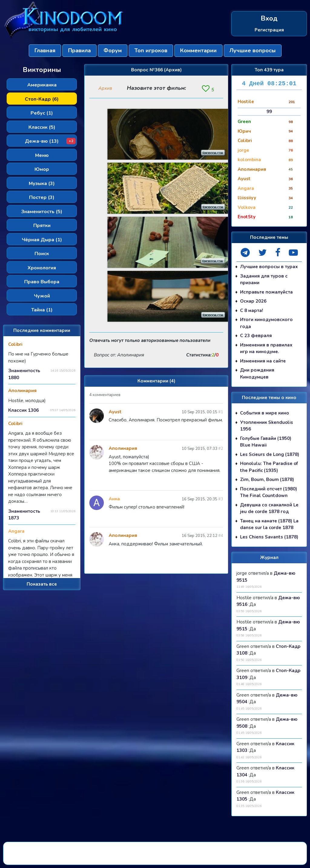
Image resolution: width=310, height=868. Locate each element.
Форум (113, 50)
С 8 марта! (252, 310)
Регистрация (269, 30)
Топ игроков (151, 50)
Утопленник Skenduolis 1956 (267, 426)
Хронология (42, 268)
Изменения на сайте (263, 361)
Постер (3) (42, 197)
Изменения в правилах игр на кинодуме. (266, 348)
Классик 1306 (23, 410)
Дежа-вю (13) (50, 141)
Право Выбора (42, 282)
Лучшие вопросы (253, 50)
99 (269, 112)
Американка (42, 85)
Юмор (42, 169)
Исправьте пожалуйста (266, 292)
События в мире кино (265, 413)
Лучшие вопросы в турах (269, 267)
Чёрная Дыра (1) (42, 240)
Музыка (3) (42, 184)
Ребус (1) (42, 113)
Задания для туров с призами (264, 280)
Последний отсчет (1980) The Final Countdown (269, 492)
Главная (45, 50)
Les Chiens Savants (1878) (269, 537)
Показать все (42, 584)
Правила (79, 50)
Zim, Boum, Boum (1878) (267, 480)
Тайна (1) (42, 310)
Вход (269, 19)
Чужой (42, 296)
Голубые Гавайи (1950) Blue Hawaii (266, 442)
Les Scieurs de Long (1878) (270, 454)
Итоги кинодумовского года (266, 323)
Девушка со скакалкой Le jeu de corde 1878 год (269, 508)
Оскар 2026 (253, 301)
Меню (42, 155)
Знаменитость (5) (42, 212)
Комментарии (198, 50)
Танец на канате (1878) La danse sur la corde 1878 (269, 524)
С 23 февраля (256, 336)
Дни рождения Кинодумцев (257, 374)
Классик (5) (42, 127)
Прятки (42, 226)
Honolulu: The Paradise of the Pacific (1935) (269, 467)
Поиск (42, 254)
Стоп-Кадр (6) (42, 99)
